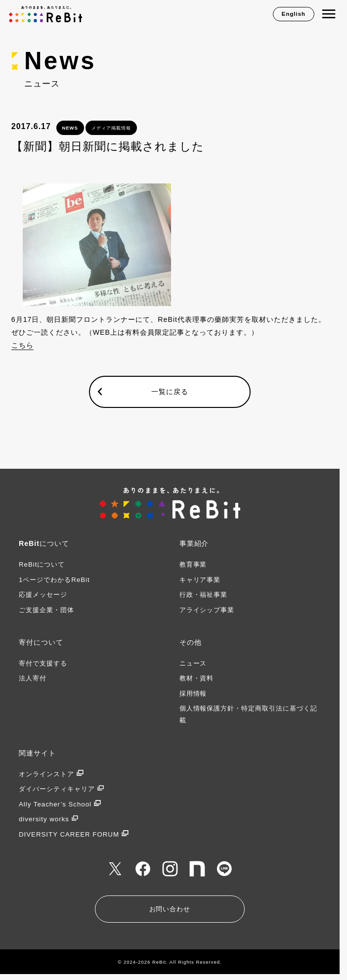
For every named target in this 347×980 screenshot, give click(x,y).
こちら (22, 345)
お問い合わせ (170, 909)
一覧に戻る (170, 392)
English (294, 14)
